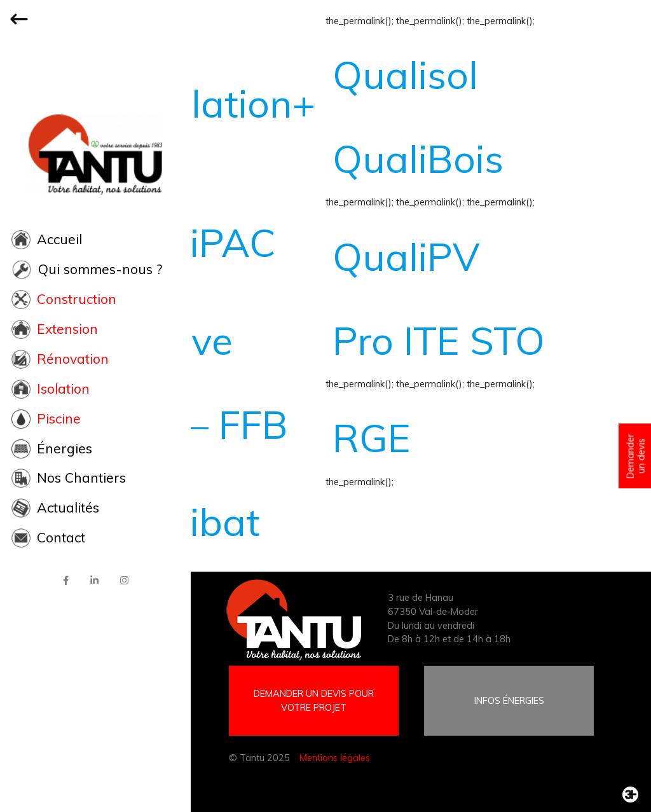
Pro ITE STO (439, 340)
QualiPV (406, 256)
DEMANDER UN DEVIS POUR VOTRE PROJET (314, 700)
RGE (372, 437)
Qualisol (405, 74)
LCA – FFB (196, 424)
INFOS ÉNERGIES (509, 700)
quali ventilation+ (210, 82)
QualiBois (418, 158)
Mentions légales (335, 758)
